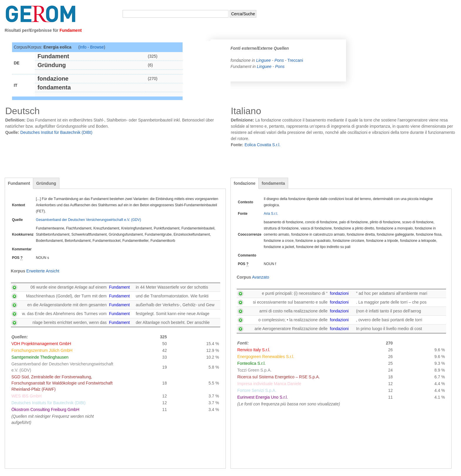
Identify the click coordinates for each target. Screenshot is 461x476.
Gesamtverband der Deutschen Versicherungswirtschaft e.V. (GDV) (88, 220)
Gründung (46, 183)
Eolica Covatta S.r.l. (263, 145)
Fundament (19, 183)
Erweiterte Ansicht (43, 271)
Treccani (295, 60)
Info (83, 47)
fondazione (245, 183)
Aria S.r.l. (271, 214)
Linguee (264, 60)
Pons (279, 60)
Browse (97, 47)
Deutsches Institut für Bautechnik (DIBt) (56, 132)
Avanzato (260, 277)
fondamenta (273, 183)
